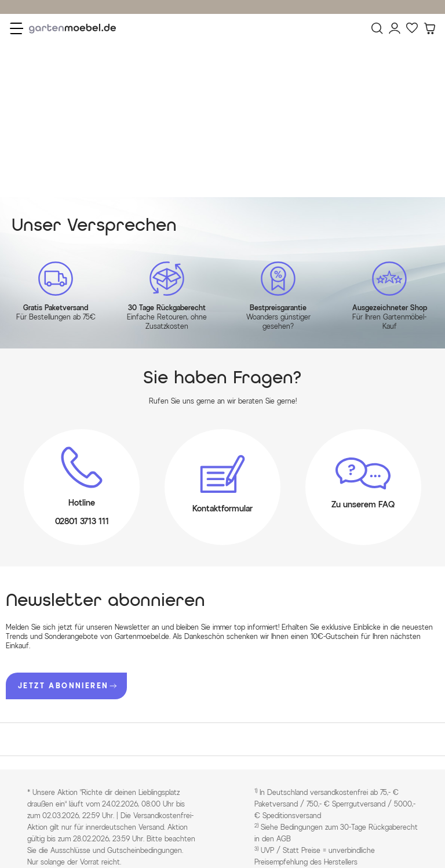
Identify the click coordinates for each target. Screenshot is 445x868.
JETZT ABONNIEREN (67, 686)
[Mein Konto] (395, 28)
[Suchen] (377, 28)
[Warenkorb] (429, 28)
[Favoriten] (412, 28)
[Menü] (17, 28)
